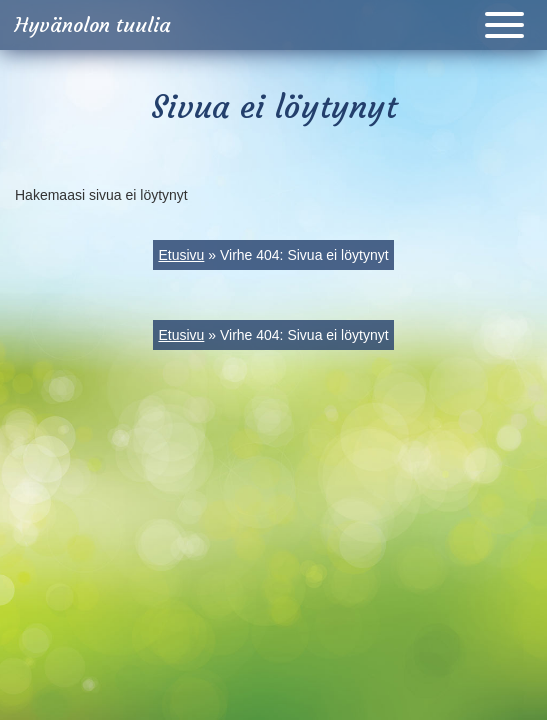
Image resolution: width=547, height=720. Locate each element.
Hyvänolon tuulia (93, 24)
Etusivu (181, 255)
